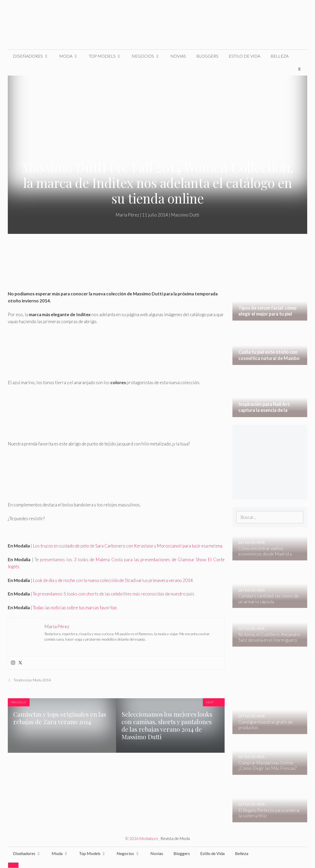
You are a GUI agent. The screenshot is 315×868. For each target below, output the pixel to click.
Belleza (280, 56)
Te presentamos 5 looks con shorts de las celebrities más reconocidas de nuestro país (113, 594)
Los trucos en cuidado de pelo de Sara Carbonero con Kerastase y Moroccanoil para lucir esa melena (128, 546)
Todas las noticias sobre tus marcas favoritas (75, 608)
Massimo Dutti (185, 215)
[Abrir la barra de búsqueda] (299, 69)
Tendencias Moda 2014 (32, 680)
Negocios (148, 56)
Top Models (108, 56)
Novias (178, 56)
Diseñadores (33, 56)
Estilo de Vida (244, 56)
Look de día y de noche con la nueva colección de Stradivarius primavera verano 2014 (113, 580)
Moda (71, 56)
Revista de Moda (175, 838)
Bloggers (207, 56)
